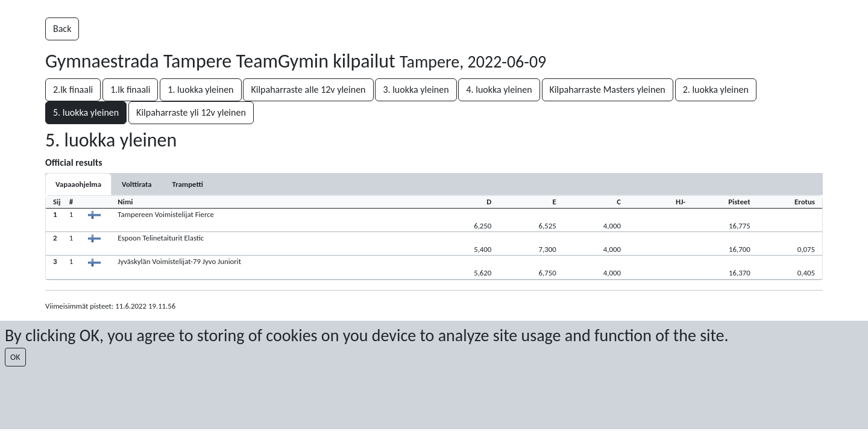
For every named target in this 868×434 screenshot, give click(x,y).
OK (15, 357)
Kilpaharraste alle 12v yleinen (308, 90)
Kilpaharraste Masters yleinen (608, 90)
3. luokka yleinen (416, 90)
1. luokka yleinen (200, 90)
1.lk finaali (130, 90)
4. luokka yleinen (499, 90)
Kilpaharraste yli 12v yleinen (191, 112)
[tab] (78, 184)
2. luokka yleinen (716, 90)
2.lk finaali (73, 90)
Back (62, 29)
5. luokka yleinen (86, 112)
